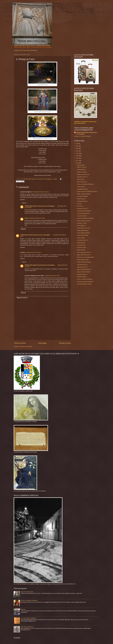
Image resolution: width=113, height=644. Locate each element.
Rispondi (22, 200)
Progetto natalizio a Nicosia (84, 262)
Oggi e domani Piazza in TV (84, 255)
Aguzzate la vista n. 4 (82, 240)
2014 (77, 158)
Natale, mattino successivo (84, 194)
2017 (77, 151)
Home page (42, 343)
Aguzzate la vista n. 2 (82, 267)
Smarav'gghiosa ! (81, 226)
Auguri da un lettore (82, 172)
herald (26, 218)
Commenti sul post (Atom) (26, 347)
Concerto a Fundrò (82, 216)
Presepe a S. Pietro (82, 223)
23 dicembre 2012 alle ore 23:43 (40, 192)
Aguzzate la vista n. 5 (82, 209)
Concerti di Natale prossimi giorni (85, 218)
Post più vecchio (65, 343)
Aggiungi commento (22, 298)
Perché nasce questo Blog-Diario (85, 282)
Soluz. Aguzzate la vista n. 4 (84, 221)
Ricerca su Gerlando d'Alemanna (85, 184)
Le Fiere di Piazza (82, 277)
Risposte (24, 203)
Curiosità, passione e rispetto (84, 284)
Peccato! (23, 609)
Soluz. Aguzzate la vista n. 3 (84, 252)
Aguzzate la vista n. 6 (82, 177)
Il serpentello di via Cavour (84, 228)
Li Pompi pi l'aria (81, 245)
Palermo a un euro (82, 167)
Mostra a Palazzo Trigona (83, 272)
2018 (77, 148)
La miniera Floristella (82, 196)
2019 (77, 146)
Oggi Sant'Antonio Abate (27, 592)
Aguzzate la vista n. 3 (82, 265)
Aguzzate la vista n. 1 (82, 274)
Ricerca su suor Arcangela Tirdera (86, 257)
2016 (77, 153)
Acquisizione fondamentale (84, 211)
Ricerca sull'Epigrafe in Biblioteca (29, 601)
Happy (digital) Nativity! (83, 230)
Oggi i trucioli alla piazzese (84, 269)
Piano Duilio (80, 206)
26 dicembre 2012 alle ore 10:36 (37, 218)
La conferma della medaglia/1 (28, 618)
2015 (77, 156)
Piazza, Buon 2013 (82, 182)
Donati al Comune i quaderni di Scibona (87, 191)
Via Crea (79, 204)
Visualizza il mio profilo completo (82, 136)
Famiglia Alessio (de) (82, 189)
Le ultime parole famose (83, 213)
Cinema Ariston (81, 187)
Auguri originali (81, 238)
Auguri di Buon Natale (82, 235)
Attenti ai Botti (80, 179)
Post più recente (20, 343)
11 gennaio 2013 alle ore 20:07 (52, 276)
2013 (77, 161)
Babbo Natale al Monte (83, 260)
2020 (77, 144)
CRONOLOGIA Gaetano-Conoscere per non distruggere (40, 206)
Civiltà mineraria (81, 199)
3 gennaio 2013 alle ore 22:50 (33, 252)
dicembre (80, 165)
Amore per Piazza (81, 247)
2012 (77, 163)
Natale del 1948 (81, 250)
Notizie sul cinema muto (83, 174)
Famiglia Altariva (81, 170)
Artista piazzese (81, 243)
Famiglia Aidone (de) (82, 201)
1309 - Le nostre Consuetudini (85, 279)
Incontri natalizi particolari (83, 233)
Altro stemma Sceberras (27, 627)
